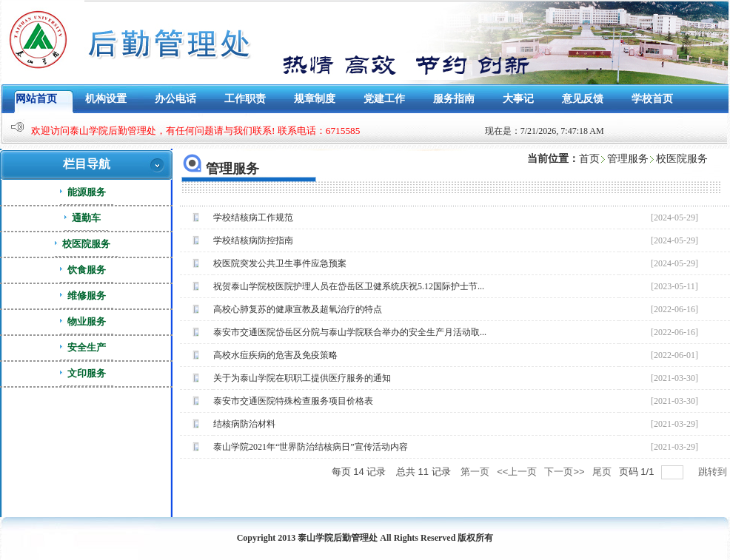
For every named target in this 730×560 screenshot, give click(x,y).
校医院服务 (682, 159)
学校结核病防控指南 (253, 240)
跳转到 (714, 472)
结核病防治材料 (244, 424)
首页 (589, 159)
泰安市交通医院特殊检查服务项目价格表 (293, 401)
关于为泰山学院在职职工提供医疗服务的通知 (302, 378)
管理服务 (628, 159)
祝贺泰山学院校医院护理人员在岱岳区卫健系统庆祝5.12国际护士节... (349, 286)
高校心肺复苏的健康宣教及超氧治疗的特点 (298, 309)
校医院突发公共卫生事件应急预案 (280, 263)
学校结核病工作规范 (253, 217)
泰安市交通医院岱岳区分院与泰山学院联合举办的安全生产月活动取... (350, 332)
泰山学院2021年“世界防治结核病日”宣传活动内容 (311, 447)
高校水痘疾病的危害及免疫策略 (275, 355)
